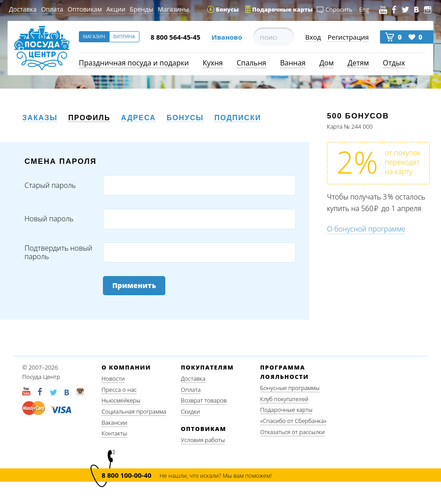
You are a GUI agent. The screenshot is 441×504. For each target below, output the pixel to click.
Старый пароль (50, 185)
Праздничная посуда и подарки (134, 63)
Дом (327, 63)
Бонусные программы (290, 388)
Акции (116, 9)
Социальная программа (134, 411)
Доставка (23, 9)
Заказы (40, 118)
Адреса (139, 118)
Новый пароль (49, 219)
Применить (134, 285)
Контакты (114, 433)
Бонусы (185, 118)
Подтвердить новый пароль (58, 252)
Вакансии (114, 423)
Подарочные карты (286, 410)
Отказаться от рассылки (292, 432)
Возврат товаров (204, 400)
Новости (113, 378)
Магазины (173, 9)
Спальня (251, 63)
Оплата (52, 9)
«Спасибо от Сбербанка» (293, 421)
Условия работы (203, 440)
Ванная (293, 63)
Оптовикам (85, 9)
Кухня (213, 63)
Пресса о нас (119, 390)
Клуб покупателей (284, 399)
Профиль (89, 118)
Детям (358, 63)
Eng (364, 9)
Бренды (141, 9)
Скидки (190, 411)
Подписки (238, 118)
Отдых (394, 63)
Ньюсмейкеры (121, 400)
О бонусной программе (366, 229)
